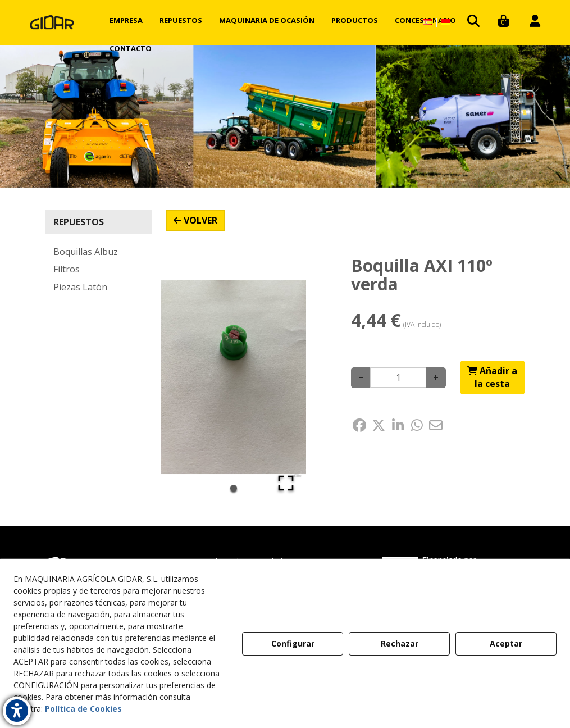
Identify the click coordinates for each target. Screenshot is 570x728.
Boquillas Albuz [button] (86, 252)
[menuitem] (126, 20)
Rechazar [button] (400, 643)
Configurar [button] (293, 643)
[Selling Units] (398, 377)
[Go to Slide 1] (234, 488)
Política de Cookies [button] (83, 709)
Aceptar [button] (506, 643)
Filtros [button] (67, 269)
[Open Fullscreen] (286, 483)
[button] (52, 22)
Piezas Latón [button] (80, 287)
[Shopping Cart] (492, 377)
